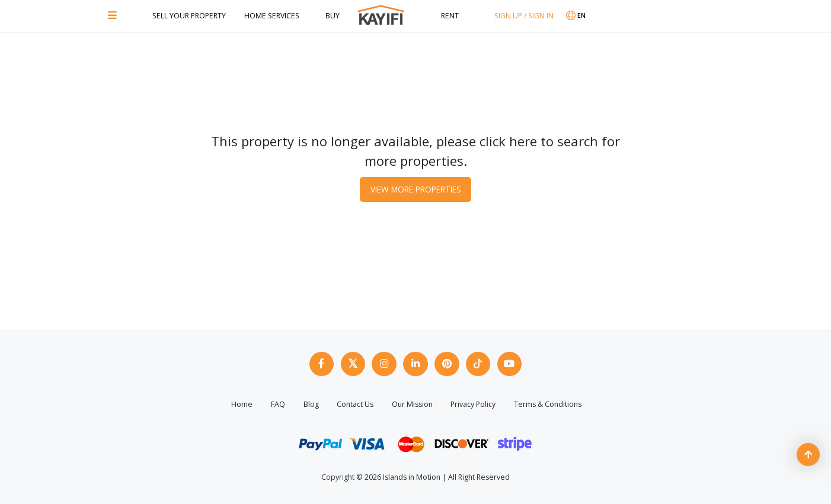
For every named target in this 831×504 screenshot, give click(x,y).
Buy (333, 16)
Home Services (272, 16)
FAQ (278, 403)
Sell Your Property (189, 16)
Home (242, 403)
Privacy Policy (473, 403)
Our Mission (412, 403)
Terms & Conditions (548, 403)
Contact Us (355, 403)
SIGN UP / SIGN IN (524, 16)
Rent (450, 16)
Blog (311, 403)
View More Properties (415, 188)
